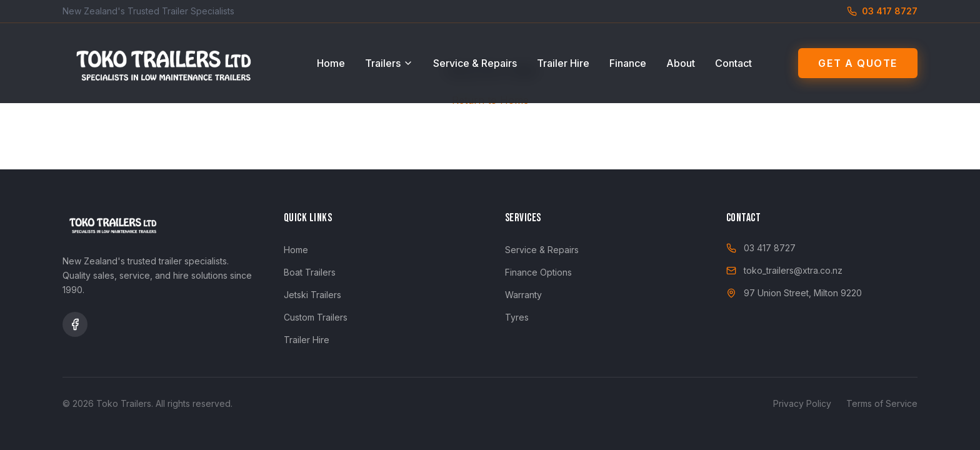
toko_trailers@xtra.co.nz (784, 270)
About (681, 63)
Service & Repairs (475, 63)
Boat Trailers (310, 272)
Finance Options (538, 272)
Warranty (523, 295)
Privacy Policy (802, 403)
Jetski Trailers (312, 295)
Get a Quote (858, 63)
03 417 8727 (761, 248)
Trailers (389, 63)
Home (331, 63)
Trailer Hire (563, 63)
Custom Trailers (316, 317)
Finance (628, 63)
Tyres (517, 317)
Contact (733, 63)
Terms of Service (882, 403)
